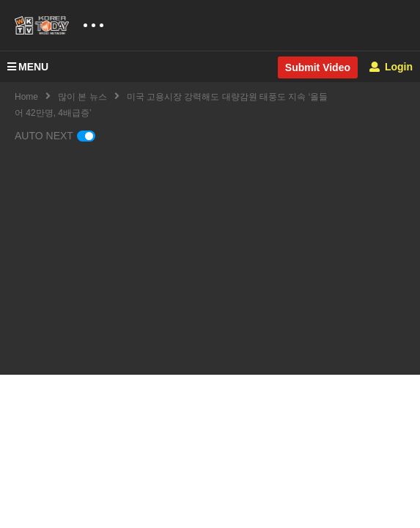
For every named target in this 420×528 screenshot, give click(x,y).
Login (391, 67)
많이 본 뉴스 (82, 97)
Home (26, 97)
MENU (28, 67)
